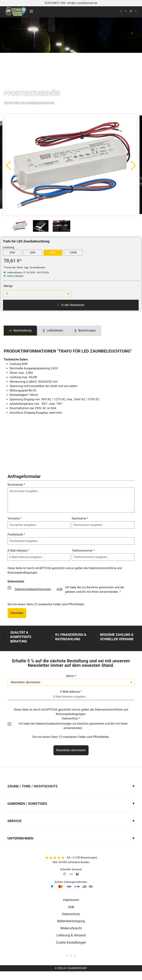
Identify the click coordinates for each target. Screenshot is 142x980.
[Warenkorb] (136, 11)
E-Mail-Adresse (18, 551)
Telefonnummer (83, 551)
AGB (59, 589)
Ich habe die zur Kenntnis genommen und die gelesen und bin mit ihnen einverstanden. (68, 589)
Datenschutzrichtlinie (102, 568)
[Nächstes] (133, 165)
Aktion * (71, 676)
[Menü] (31, 11)
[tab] (20, 331)
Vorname (15, 518)
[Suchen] (131, 11)
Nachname (80, 518)
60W (53, 253)
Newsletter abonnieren (71, 750)
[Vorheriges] (8, 165)
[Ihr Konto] (126, 11)
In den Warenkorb (71, 305)
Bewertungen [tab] (87, 330)
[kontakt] (121, 11)
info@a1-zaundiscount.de (82, 3)
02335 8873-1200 (55, 3)
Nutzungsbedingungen (22, 573)
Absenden (17, 613)
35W (33, 253)
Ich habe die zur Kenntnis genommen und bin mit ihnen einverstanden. (73, 726)
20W (12, 253)
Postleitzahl (16, 535)
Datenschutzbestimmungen (33, 589)
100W (73, 253)
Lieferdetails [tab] (55, 330)
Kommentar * (16, 485)
